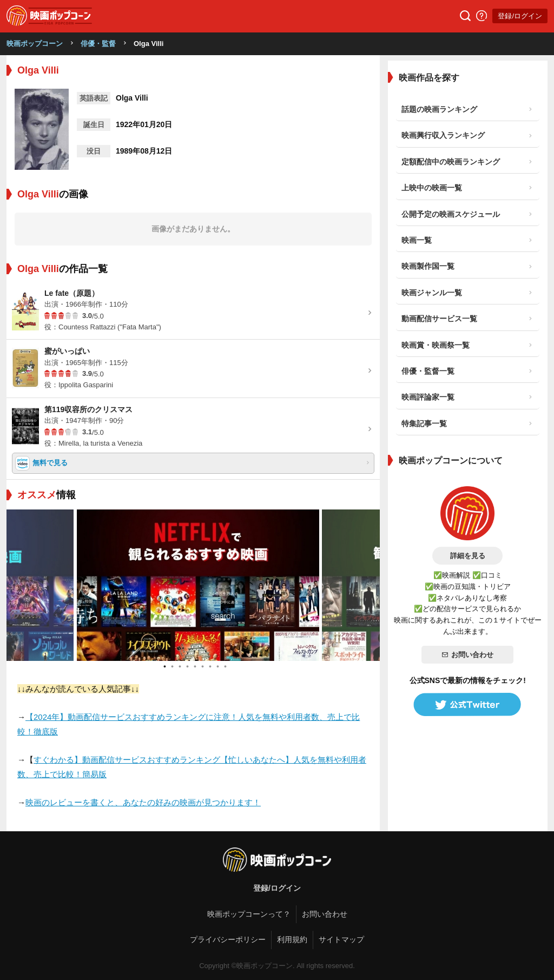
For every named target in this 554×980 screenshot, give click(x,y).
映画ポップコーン (35, 44)
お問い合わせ (467, 655)
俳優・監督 (98, 44)
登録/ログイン (520, 16)
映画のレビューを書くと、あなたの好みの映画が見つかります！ (143, 802)
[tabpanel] (193, 585)
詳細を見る (468, 556)
